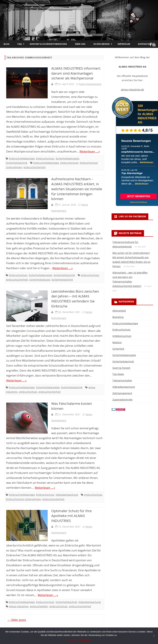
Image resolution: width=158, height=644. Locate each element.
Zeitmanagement (122, 393)
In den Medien (102, 44)
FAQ (20, 44)
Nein (76, 640)
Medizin (117, 342)
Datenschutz (146, 44)
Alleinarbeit (119, 311)
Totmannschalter (122, 380)
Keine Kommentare (90, 84)
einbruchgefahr (39, 606)
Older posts (17, 620)
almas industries (19, 606)
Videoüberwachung (67, 495)
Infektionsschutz (122, 336)
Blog (7, 44)
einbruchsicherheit (35, 167)
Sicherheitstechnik (17, 163)
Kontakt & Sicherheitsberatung (48, 44)
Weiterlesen (146, 162)
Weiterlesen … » (90, 151)
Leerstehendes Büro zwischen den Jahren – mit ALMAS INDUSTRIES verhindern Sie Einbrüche (75, 299)
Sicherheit (118, 349)
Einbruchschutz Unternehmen (23, 499)
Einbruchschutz (45, 158)
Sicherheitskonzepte (67, 158)
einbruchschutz (69, 163)
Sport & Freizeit (121, 368)
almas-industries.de (132, 90)
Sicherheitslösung (40, 280)
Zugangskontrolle (122, 400)
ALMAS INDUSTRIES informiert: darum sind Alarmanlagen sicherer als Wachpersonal (76, 73)
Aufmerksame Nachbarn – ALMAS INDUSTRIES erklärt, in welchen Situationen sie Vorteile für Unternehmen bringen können (77, 189)
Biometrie (118, 317)
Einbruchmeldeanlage (22, 158)
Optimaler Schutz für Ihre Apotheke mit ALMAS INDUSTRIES (71, 516)
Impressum (124, 44)
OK (70, 640)
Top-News (118, 374)
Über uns (80, 44)
